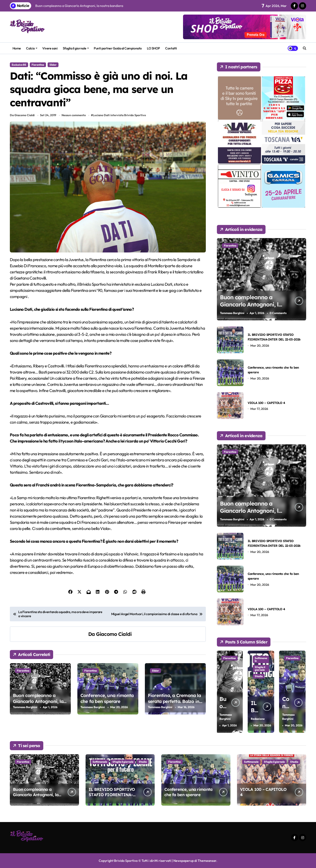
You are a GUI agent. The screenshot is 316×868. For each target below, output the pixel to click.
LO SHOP (153, 48)
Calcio (32, 48)
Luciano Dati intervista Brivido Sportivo (119, 115)
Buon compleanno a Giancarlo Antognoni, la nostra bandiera (38, 701)
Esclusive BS (19, 65)
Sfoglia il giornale (76, 48)
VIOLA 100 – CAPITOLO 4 (266, 403)
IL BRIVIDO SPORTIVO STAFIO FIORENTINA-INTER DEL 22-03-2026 (112, 795)
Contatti (171, 48)
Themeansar (207, 861)
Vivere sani (50, 48)
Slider (53, 65)
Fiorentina (38, 65)
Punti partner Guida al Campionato (118, 48)
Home (17, 48)
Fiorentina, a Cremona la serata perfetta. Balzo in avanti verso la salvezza (174, 701)
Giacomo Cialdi (114, 634)
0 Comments (278, 313)
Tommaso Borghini (25, 707)
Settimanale (262, 659)
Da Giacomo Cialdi (22, 115)
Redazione (258, 719)
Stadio (259, 676)
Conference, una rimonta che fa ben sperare (107, 698)
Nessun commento (74, 115)
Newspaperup (184, 861)
